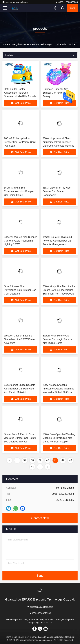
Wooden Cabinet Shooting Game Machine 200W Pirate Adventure (19, 339)
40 (48, 460)
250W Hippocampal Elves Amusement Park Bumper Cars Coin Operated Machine (58, 142)
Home (5, 44)
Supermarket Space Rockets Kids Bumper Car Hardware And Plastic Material (20, 389)
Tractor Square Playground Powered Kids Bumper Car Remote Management (57, 241)
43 (71, 460)
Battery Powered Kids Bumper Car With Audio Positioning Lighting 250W (20, 241)
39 (40, 460)
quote (72, 8)
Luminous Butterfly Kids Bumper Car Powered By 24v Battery (58, 93)
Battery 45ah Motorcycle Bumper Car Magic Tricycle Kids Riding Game (57, 339)
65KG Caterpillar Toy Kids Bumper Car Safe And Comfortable (57, 191)
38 (32, 460)
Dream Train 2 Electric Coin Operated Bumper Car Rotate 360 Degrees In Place (20, 438)
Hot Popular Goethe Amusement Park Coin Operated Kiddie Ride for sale (20, 93)
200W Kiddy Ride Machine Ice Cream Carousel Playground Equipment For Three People (59, 290)
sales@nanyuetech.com (15, 2)
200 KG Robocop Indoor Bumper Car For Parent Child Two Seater (20, 142)
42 (63, 460)
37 (25, 460)
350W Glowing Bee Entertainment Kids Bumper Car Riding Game (19, 191)
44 (32, 467)
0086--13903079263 (67, 2)
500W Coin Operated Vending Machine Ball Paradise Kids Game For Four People (59, 438)
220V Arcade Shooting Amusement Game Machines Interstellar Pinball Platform (58, 389)
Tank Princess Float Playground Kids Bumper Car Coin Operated (20, 290)
